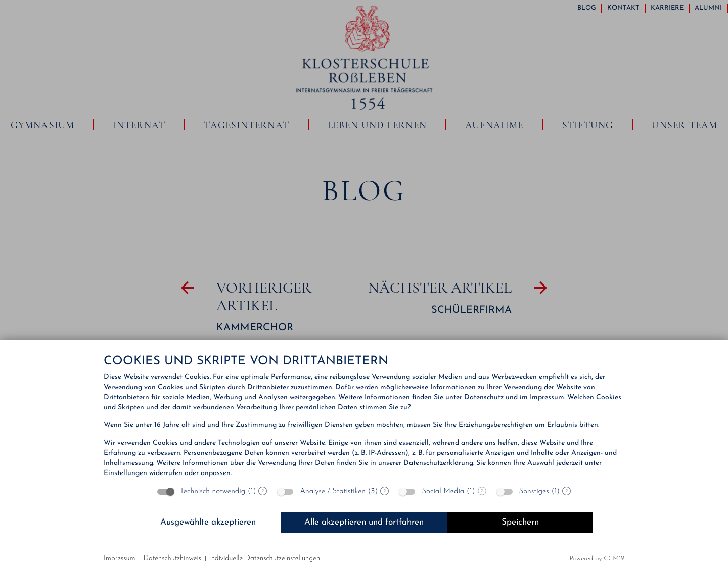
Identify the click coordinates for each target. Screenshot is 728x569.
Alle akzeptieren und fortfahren (364, 522)
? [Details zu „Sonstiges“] (567, 491)
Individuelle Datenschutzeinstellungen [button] (265, 559)
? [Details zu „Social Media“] (482, 491)
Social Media (443, 491)
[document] (364, 417)
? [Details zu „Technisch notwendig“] (263, 491)
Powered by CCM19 (597, 559)
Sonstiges (534, 491)
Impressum (120, 559)
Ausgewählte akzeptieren (208, 522)
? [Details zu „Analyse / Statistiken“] (385, 491)
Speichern (520, 522)
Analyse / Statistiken (333, 491)
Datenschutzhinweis (172, 559)
